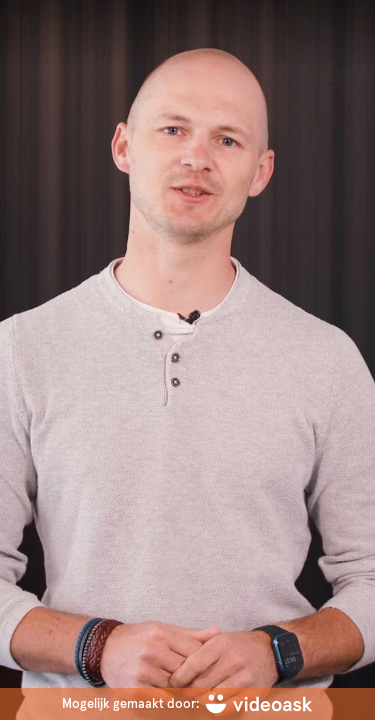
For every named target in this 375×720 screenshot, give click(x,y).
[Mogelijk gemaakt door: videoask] (187, 704)
